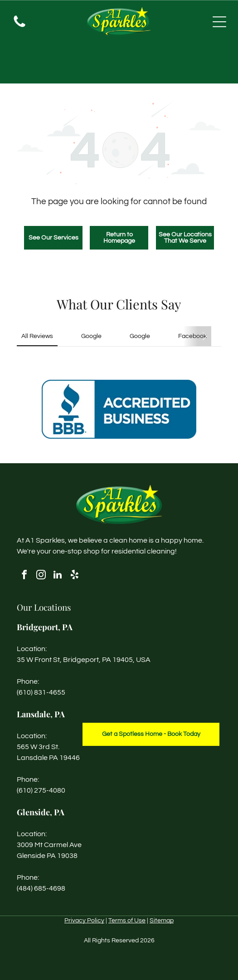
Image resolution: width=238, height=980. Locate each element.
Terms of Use (127, 921)
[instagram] (41, 576)
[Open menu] (219, 22)
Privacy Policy (84, 921)
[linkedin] (58, 576)
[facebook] (24, 576)
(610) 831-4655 (41, 692)
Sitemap (162, 921)
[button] (17, 363)
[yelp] (74, 576)
